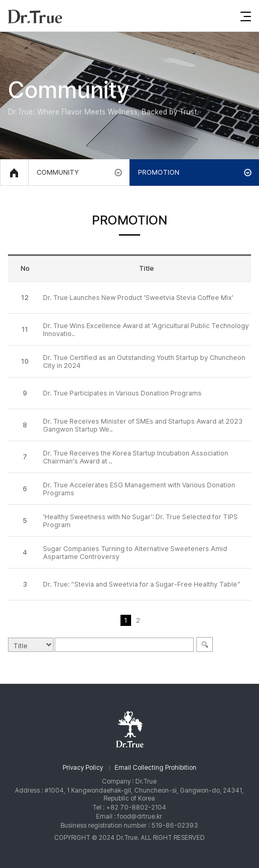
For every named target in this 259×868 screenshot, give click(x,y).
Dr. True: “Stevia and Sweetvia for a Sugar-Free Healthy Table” (142, 584)
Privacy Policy (83, 768)
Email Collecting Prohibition (156, 768)
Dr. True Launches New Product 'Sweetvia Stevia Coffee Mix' (138, 298)
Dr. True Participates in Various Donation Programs (122, 393)
